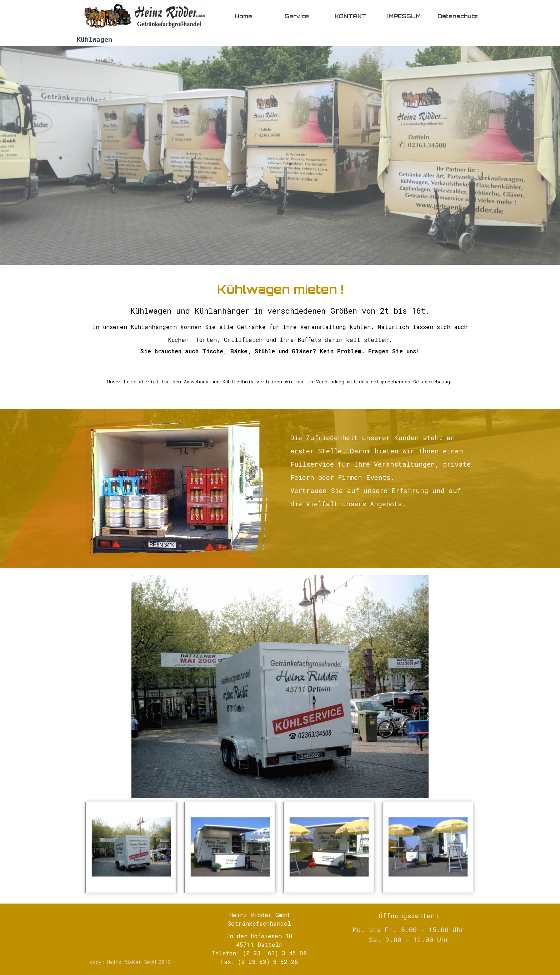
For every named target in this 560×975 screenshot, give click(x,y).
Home (243, 16)
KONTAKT (351, 16)
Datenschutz (458, 16)
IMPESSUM (404, 16)
